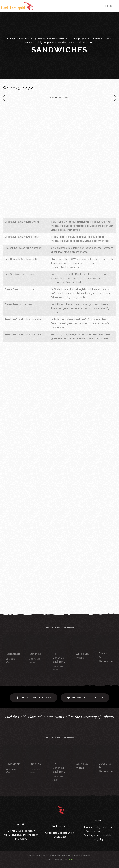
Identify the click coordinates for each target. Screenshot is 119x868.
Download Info (59, 98)
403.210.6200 (59, 836)
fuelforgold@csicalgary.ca (59, 832)
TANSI (70, 860)
